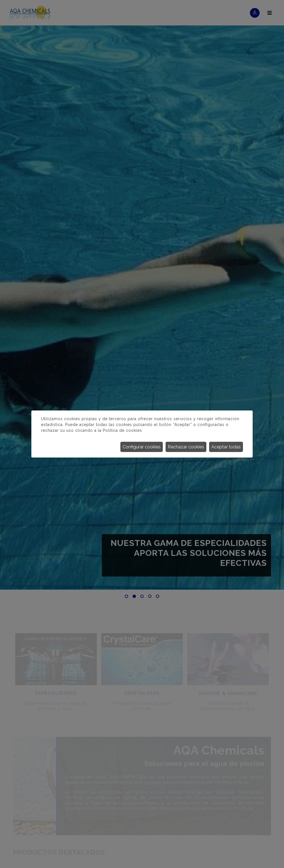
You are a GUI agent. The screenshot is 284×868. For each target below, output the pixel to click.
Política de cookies (122, 430)
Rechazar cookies (186, 447)
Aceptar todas (226, 447)
